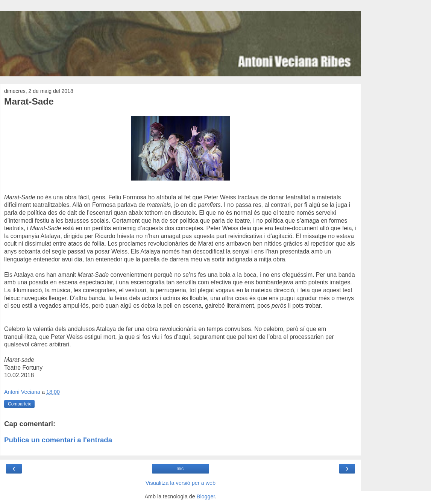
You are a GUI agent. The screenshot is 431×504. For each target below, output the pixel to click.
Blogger (206, 496)
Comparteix (19, 404)
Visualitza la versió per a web (181, 483)
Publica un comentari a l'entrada (58, 440)
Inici (180, 469)
